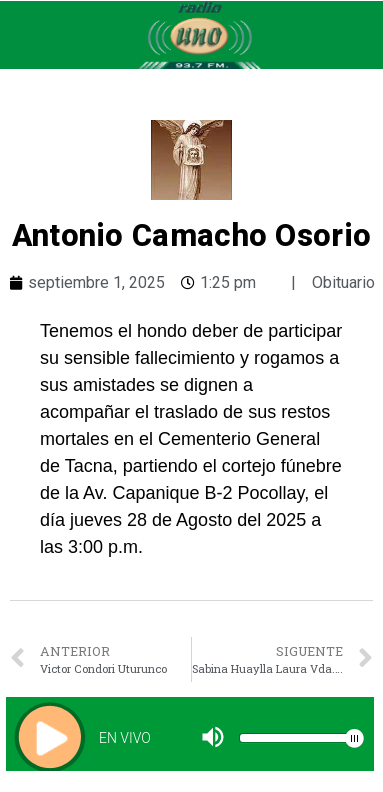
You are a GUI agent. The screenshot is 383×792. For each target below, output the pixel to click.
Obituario (343, 282)
